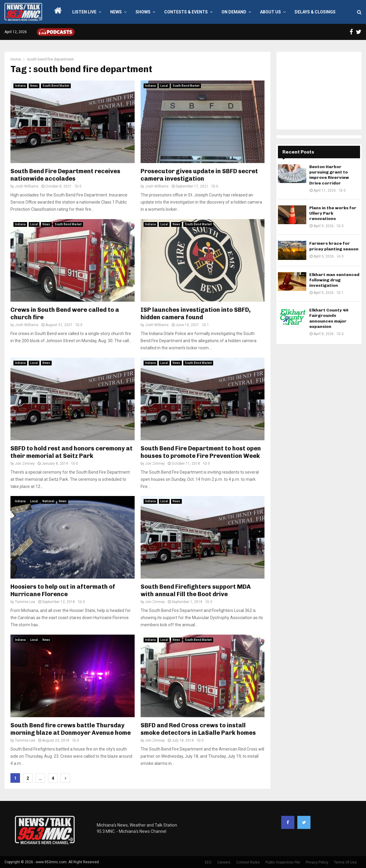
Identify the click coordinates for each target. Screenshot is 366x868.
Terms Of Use (345, 862)
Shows (143, 12)
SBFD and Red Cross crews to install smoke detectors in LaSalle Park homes (198, 729)
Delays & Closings (315, 12)
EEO (208, 862)
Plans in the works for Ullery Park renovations (333, 213)
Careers (224, 862)
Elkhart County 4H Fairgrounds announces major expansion (329, 318)
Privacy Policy (317, 862)
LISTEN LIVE (84, 12)
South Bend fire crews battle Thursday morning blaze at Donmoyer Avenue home (71, 729)
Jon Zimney (25, 464)
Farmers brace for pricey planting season (334, 246)
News (116, 12)
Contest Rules (248, 862)
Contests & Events (186, 12)
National (48, 501)
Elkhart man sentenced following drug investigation (334, 280)
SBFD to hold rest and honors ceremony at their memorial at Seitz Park (71, 452)
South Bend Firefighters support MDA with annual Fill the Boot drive (196, 590)
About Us (270, 12)
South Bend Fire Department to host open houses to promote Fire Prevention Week (201, 452)
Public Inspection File (283, 862)
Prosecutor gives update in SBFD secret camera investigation (199, 175)
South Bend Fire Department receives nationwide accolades (65, 175)
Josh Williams (27, 186)
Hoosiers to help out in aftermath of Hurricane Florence (63, 590)
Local (164, 86)
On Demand (234, 12)
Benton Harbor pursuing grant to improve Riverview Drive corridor (329, 175)
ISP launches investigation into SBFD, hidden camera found (196, 313)
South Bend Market (56, 86)
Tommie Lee (25, 602)
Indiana (20, 86)
